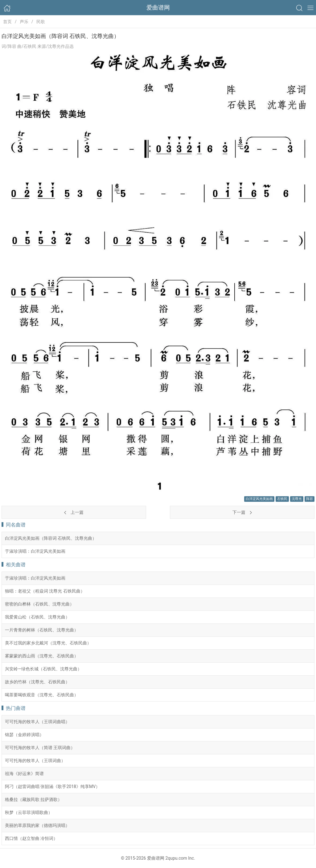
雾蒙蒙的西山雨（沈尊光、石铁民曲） (42, 656)
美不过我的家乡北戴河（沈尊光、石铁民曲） (48, 643)
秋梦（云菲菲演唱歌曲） (29, 812)
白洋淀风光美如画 (259, 499)
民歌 (41, 22)
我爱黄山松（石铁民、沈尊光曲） (37, 617)
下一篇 (242, 512)
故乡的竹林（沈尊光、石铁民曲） (37, 682)
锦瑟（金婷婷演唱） (24, 735)
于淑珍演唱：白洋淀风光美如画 (35, 551)
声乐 (24, 22)
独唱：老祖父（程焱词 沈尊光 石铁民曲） (45, 591)
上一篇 (74, 512)
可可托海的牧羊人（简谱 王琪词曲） (40, 748)
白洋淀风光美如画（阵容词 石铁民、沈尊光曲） (51, 538)
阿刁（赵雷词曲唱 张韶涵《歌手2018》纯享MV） (52, 786)
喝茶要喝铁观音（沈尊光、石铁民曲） (42, 695)
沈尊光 (297, 499)
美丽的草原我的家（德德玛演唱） (37, 825)
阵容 (310, 499)
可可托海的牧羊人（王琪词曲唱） (37, 722)
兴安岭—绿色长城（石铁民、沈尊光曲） (43, 669)
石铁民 (282, 499)
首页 (7, 22)
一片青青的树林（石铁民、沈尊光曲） (42, 630)
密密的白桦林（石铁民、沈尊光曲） (39, 604)
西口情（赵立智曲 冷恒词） (31, 838)
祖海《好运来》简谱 (24, 774)
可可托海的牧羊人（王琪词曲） (35, 761)
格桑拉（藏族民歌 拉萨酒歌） (33, 799)
